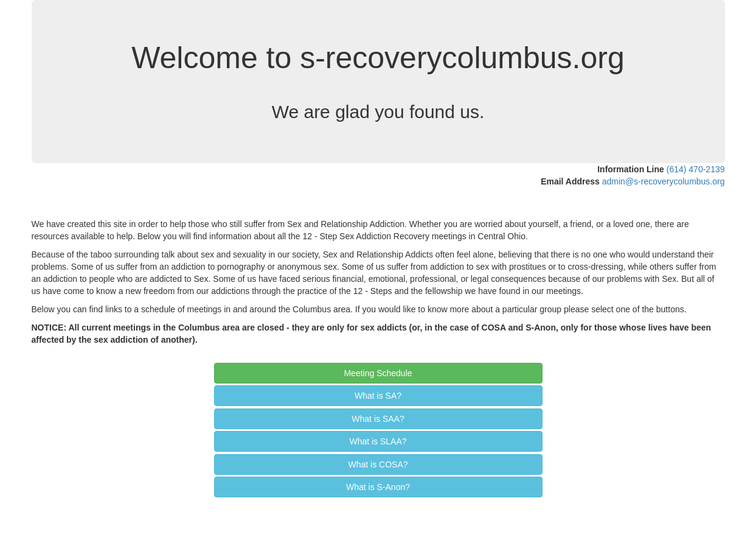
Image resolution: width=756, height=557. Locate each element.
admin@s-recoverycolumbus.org (664, 181)
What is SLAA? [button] (378, 441)
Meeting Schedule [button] (378, 373)
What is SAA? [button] (378, 419)
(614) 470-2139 (696, 169)
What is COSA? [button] (378, 464)
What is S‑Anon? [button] (378, 487)
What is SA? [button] (378, 396)
